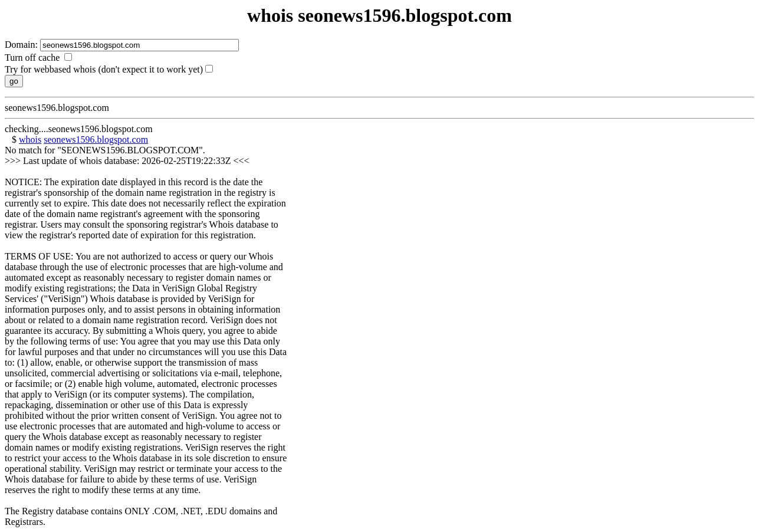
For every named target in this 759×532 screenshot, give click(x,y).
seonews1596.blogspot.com (96, 139)
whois (30, 139)
